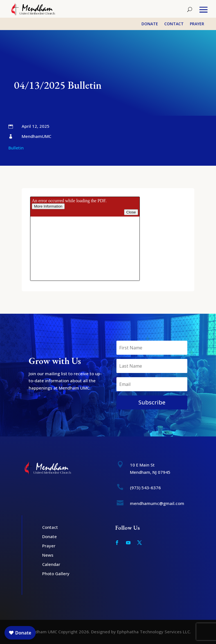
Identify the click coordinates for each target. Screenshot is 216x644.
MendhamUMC (36, 136)
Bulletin (16, 148)
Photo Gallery (56, 574)
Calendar (51, 564)
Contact (174, 24)
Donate (150, 24)
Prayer (197, 24)
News (48, 555)
